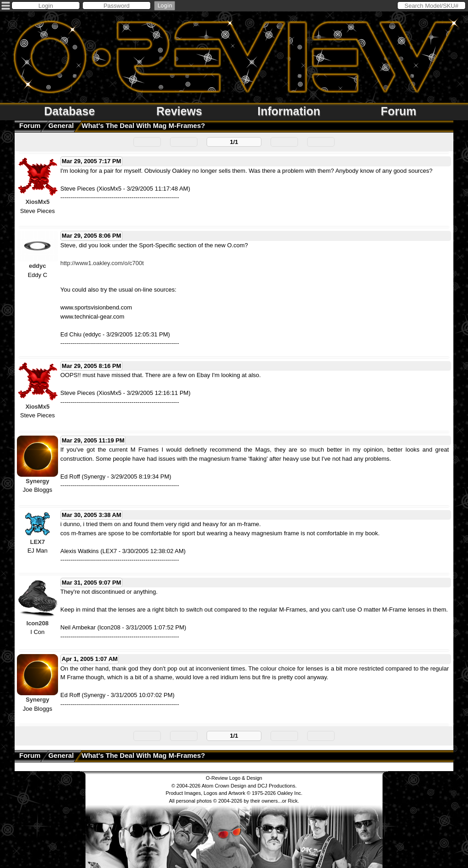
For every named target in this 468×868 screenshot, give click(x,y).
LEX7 (38, 542)
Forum (399, 111)
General (61, 125)
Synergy (37, 481)
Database (69, 111)
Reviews (179, 111)
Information (289, 111)
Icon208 (37, 623)
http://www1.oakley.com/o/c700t (102, 263)
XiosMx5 (38, 202)
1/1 (234, 142)
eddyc (37, 266)
